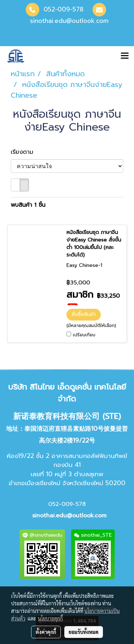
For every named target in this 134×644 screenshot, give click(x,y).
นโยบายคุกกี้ (50, 618)
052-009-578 (64, 9)
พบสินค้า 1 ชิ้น (28, 205)
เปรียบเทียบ (84, 335)
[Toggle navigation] (125, 56)
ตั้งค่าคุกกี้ (46, 632)
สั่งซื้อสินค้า (84, 314)
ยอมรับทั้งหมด (84, 632)
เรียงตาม (25, 152)
